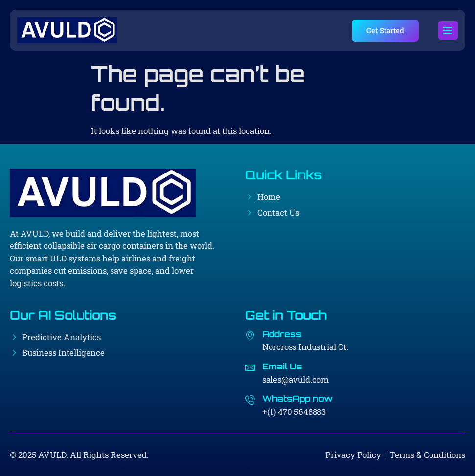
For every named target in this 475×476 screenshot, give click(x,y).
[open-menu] (448, 30)
